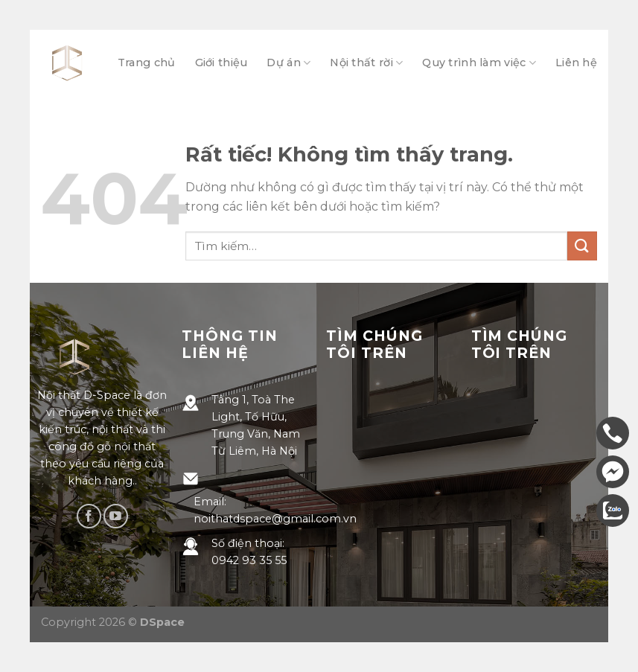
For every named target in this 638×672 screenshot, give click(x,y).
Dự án (288, 63)
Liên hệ (576, 63)
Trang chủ (147, 63)
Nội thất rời (366, 63)
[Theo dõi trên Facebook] (89, 516)
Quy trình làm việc (479, 63)
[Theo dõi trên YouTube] (116, 516)
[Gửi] (582, 246)
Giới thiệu (221, 63)
